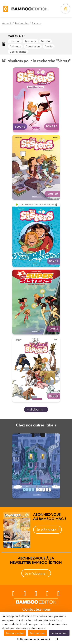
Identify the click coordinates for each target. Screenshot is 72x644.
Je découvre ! (48, 529)
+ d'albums (35, 409)
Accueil (7, 23)
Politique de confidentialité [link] (34, 639)
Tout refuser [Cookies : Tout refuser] (37, 633)
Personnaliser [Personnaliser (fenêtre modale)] (59, 633)
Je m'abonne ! (36, 573)
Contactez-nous (36, 609)
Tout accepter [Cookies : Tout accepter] (15, 633)
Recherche (22, 23)
